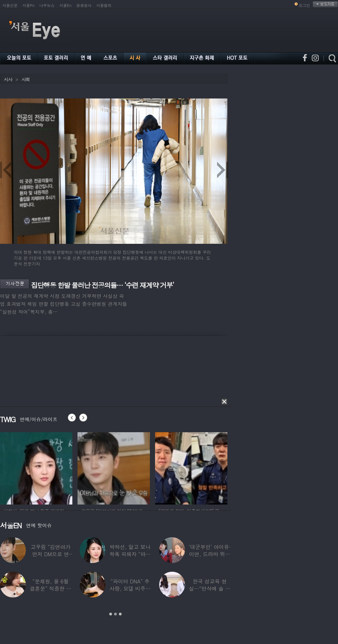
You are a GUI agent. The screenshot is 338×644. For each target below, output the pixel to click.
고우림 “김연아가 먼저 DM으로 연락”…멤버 (51, 554)
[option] (36, 467)
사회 (25, 79)
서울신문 (10, 5)
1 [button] (111, 614)
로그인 (304, 5)
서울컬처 (104, 5)
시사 (8, 79)
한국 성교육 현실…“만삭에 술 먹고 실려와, (209, 588)
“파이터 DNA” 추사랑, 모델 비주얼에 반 (130, 588)
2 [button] (115, 614)
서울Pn (28, 5)
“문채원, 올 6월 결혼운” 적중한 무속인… (50, 588)
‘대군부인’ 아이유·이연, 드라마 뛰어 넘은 (209, 554)
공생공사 (84, 5)
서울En (65, 5)
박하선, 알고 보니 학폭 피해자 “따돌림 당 (130, 554)
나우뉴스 (47, 5)
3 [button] (120, 614)
